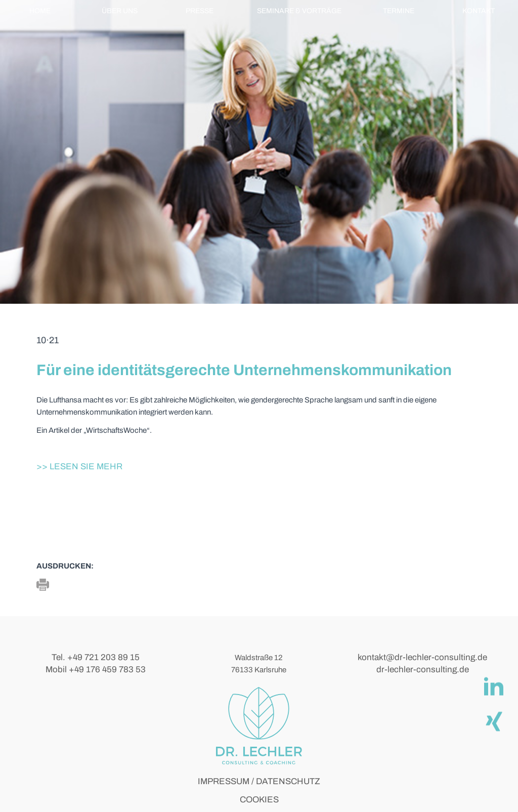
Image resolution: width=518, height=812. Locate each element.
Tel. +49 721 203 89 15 (96, 657)
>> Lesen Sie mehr (79, 466)
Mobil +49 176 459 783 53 (96, 669)
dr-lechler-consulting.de (423, 669)
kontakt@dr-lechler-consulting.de (422, 657)
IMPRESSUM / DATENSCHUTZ (259, 781)
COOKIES (259, 800)
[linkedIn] (493, 686)
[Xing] (493, 720)
